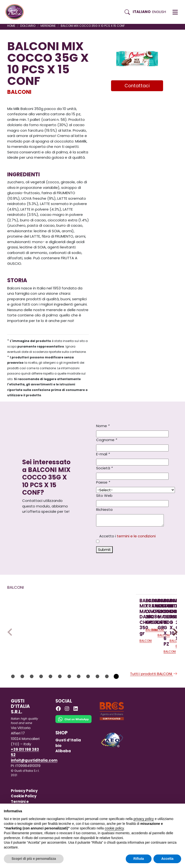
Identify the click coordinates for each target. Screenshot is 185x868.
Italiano (142, 12)
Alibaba (63, 773)
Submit (104, 550)
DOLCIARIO (28, 26)
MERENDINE (48, 26)
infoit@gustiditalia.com (34, 782)
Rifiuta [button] (139, 859)
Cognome (107, 440)
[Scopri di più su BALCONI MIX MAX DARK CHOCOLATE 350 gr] (37, 614)
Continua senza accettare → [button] (159, 810)
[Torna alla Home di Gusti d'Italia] (16, 12)
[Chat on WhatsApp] (73, 744)
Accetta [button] (167, 859)
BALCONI (19, 92)
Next (174, 643)
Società (104, 468)
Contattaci (137, 86)
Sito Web (104, 496)
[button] (175, 12)
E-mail (103, 454)
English (159, 12)
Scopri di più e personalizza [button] (34, 859)
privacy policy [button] (144, 819)
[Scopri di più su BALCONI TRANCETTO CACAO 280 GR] (101, 623)
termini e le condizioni (136, 536)
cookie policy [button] (114, 828)
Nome (103, 426)
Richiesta (104, 509)
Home (11, 26)
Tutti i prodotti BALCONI (154, 696)
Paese (103, 482)
